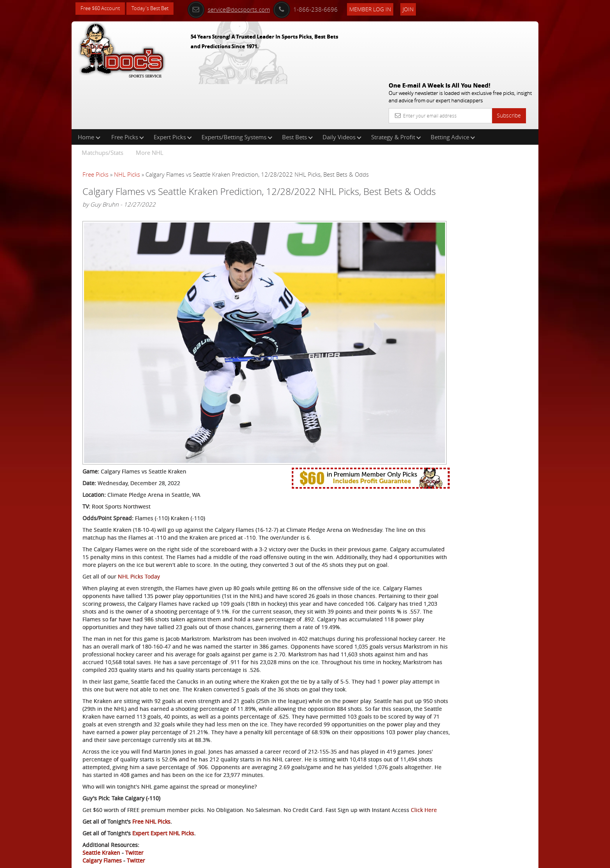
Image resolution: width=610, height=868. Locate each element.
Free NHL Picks (151, 793)
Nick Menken (458, 181)
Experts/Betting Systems (237, 87)
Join (419, 8)
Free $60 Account (102, 9)
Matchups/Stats (103, 103)
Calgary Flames (102, 832)
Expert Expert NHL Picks (163, 804)
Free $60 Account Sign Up (461, 273)
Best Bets (297, 87)
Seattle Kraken (101, 824)
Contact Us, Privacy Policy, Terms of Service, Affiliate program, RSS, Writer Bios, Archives (351, 859)
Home (89, 87)
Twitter (134, 824)
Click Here (134, 781)
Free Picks (128, 87)
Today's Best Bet (156, 9)
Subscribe (509, 59)
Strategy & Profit (396, 87)
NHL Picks (127, 125)
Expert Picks (173, 87)
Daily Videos (342, 87)
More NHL (150, 103)
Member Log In (381, 8)
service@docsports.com (239, 9)
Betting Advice (453, 87)
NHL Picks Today (139, 501)
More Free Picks (503, 129)
